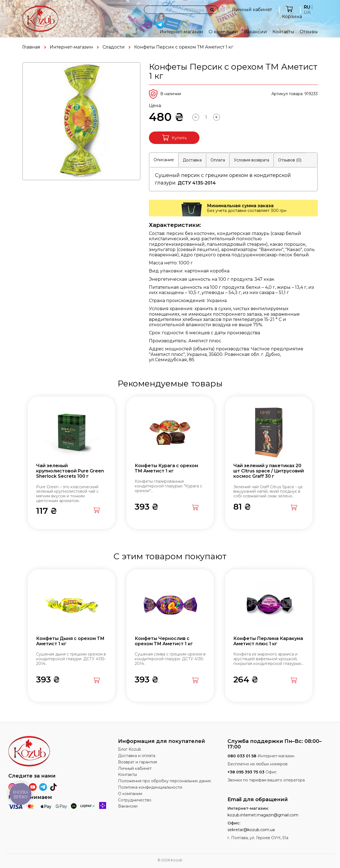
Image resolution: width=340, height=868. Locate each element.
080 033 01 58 (242, 756)
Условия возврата (252, 160)
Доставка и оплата (137, 756)
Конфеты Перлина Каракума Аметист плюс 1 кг (268, 641)
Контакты (283, 32)
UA (307, 12)
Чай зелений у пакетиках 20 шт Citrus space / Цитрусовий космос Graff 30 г (269, 471)
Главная (31, 47)
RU (307, 7)
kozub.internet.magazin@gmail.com (263, 815)
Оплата (218, 160)
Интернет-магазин (181, 32)
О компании (223, 32)
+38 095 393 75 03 (246, 772)
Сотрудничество (135, 800)
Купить (174, 138)
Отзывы (309, 32)
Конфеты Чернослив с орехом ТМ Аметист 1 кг (164, 641)
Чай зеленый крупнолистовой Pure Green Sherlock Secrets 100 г (70, 471)
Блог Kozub (130, 749)
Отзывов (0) (290, 160)
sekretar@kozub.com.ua (251, 830)
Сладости (114, 47)
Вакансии (255, 32)
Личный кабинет (252, 10)
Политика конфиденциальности (150, 787)
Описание (164, 160)
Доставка (192, 160)
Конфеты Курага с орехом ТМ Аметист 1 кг (166, 468)
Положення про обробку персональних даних (164, 781)
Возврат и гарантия (137, 762)
